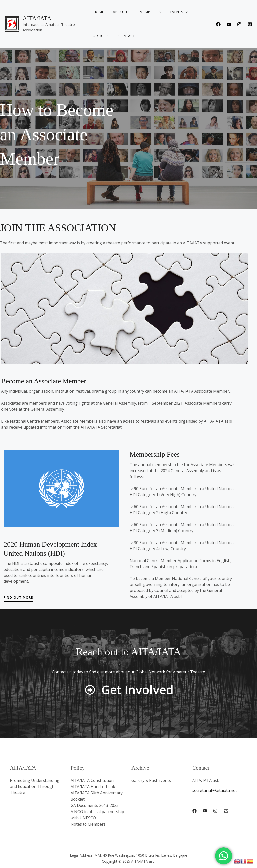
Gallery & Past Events (151, 780)
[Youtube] (229, 24)
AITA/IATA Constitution (93, 780)
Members (149, 12)
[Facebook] (218, 24)
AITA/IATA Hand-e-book (93, 786)
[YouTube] (205, 811)
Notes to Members (88, 822)
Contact (104, 36)
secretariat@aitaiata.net (215, 790)
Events (176, 12)
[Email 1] (226, 811)
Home (101, 12)
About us (122, 12)
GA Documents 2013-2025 (95, 804)
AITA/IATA (37, 18)
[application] (158, 12)
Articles (199, 12)
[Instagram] (239, 24)
